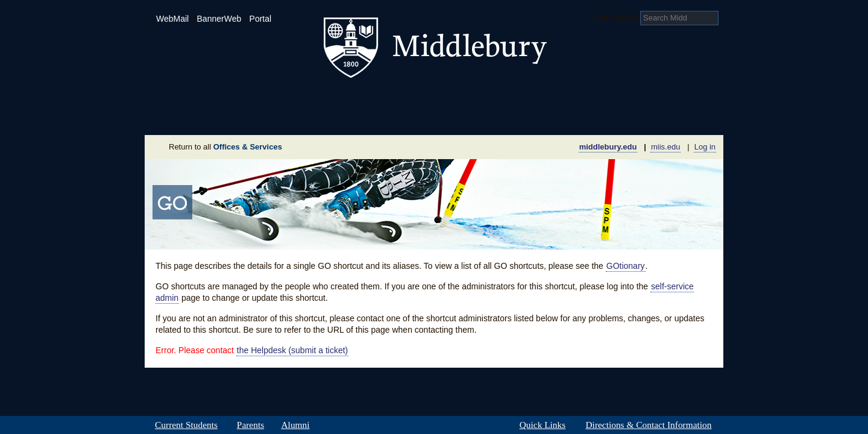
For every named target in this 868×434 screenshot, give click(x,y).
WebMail (172, 19)
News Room (449, 117)
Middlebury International (645, 99)
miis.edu (665, 147)
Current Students (186, 425)
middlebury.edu (608, 147)
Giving (382, 117)
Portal (261, 19)
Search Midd (615, 17)
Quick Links (542, 425)
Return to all (225, 147)
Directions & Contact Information (649, 425)
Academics (281, 99)
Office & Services (665, 117)
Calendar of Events (548, 117)
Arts (532, 99)
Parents (250, 425)
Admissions (187, 99)
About (204, 117)
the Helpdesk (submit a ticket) (292, 350)
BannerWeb (219, 19)
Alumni (295, 425)
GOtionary (626, 266)
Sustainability (308, 117)
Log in (705, 147)
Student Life (375, 99)
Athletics (464, 99)
